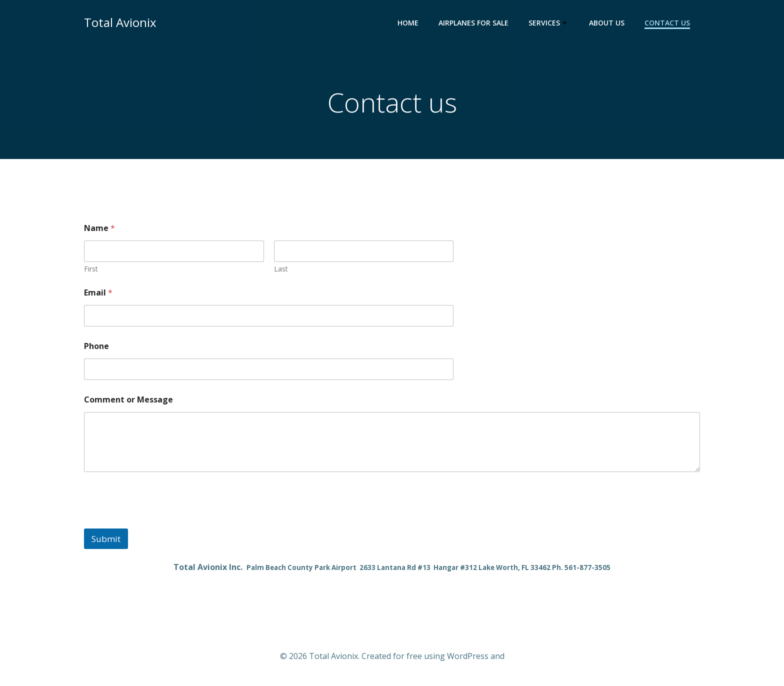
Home (408, 23)
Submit (106, 539)
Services (549, 23)
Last (281, 269)
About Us (607, 23)
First (91, 269)
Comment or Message (128, 400)
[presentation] (160, 522)
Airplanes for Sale (473, 23)
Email (98, 293)
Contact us (667, 23)
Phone (96, 346)
